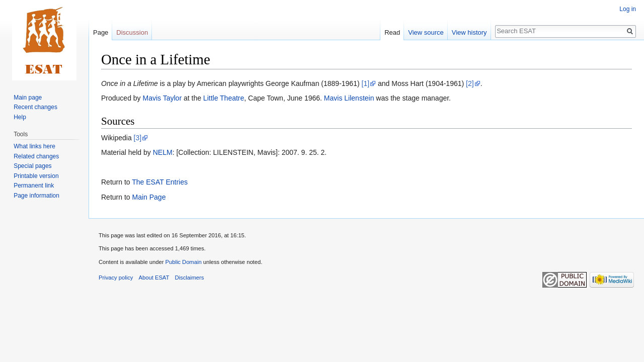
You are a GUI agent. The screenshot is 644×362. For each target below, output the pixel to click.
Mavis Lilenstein (349, 98)
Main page (28, 98)
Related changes (36, 156)
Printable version (36, 176)
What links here (34, 146)
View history (469, 32)
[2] (470, 83)
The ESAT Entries (160, 182)
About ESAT (154, 278)
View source (426, 32)
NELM (163, 152)
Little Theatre (224, 98)
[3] (138, 138)
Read (392, 32)
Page (101, 32)
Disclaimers (190, 278)
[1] (366, 83)
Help (20, 117)
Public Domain (183, 262)
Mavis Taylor (163, 98)
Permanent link (34, 186)
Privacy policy (116, 278)
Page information (36, 196)
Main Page (149, 197)
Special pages (32, 166)
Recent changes (35, 107)
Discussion (132, 32)
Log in (628, 9)
